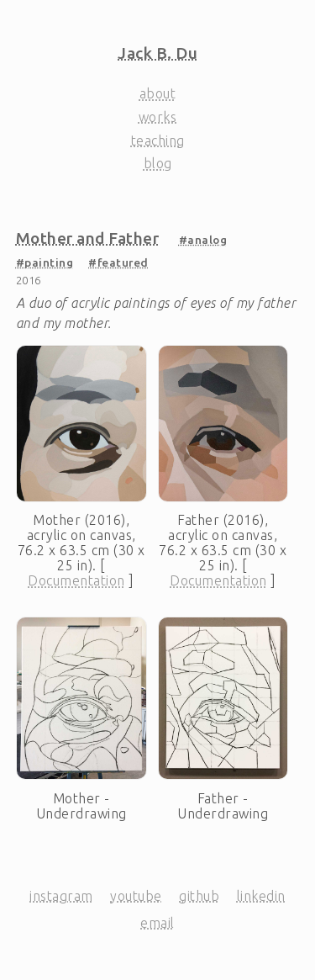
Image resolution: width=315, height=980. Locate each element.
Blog (158, 163)
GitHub (199, 896)
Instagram (61, 896)
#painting (45, 262)
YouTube (136, 896)
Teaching (158, 140)
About (158, 93)
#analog (203, 240)
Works (158, 117)
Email (157, 923)
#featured (118, 262)
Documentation (76, 580)
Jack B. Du (157, 53)
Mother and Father (88, 238)
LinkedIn (261, 896)
